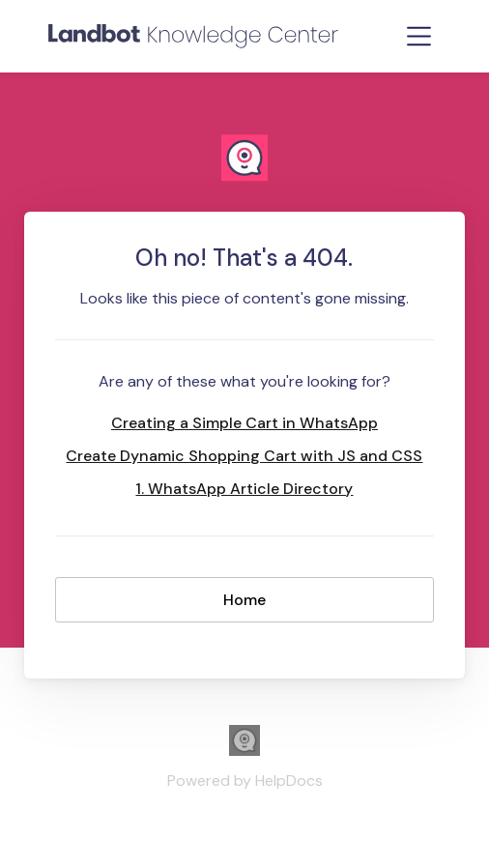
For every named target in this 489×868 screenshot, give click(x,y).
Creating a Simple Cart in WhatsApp (244, 423)
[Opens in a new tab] (244, 751)
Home (244, 600)
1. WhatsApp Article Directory (244, 489)
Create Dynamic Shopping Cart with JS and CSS (244, 456)
